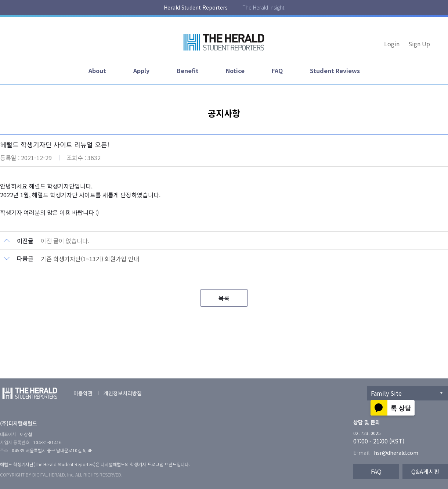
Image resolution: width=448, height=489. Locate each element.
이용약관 (83, 393)
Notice (235, 71)
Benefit (188, 71)
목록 (224, 298)
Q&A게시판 (425, 471)
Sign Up (419, 44)
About (97, 71)
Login (392, 44)
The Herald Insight (263, 7)
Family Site (386, 393)
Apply (141, 71)
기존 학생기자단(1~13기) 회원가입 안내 (90, 259)
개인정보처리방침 (123, 393)
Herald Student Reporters (196, 7)
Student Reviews (335, 71)
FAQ (277, 71)
